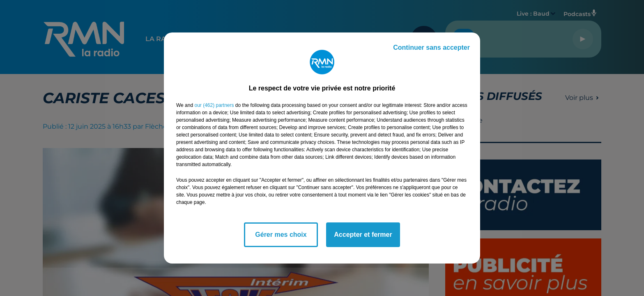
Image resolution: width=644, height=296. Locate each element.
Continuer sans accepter (431, 47)
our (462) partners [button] (214, 105)
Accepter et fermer (363, 235)
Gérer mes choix (281, 235)
